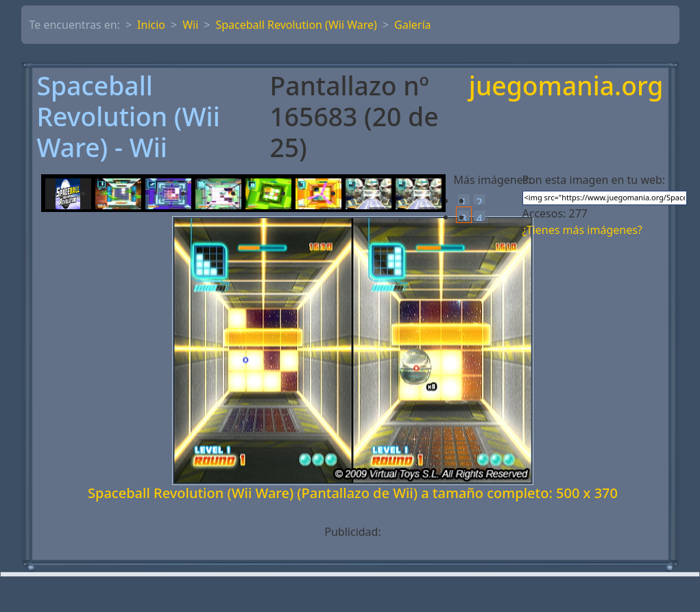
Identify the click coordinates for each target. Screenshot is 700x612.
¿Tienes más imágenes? (582, 230)
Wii (190, 25)
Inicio (151, 25)
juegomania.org (566, 87)
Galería (413, 25)
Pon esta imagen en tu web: (594, 180)
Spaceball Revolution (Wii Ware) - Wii (129, 117)
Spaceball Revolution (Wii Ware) (296, 25)
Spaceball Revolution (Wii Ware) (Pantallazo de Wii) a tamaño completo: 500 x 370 (353, 493)
